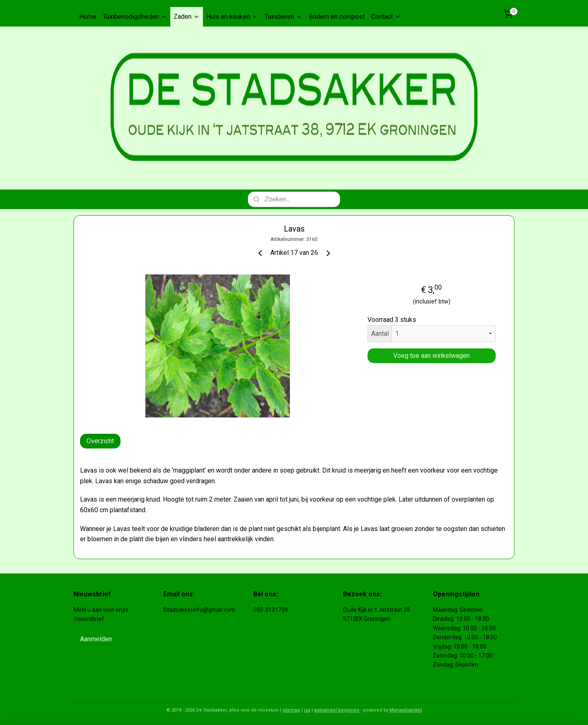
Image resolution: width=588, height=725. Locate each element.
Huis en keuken (232, 17)
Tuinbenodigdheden (135, 17)
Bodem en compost (337, 17)
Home (88, 17)
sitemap (291, 710)
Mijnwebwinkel (406, 710)
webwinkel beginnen (337, 710)
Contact (386, 17)
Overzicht (100, 441)
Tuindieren (283, 17)
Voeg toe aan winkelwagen (431, 356)
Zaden (187, 17)
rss (307, 710)
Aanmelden (96, 639)
